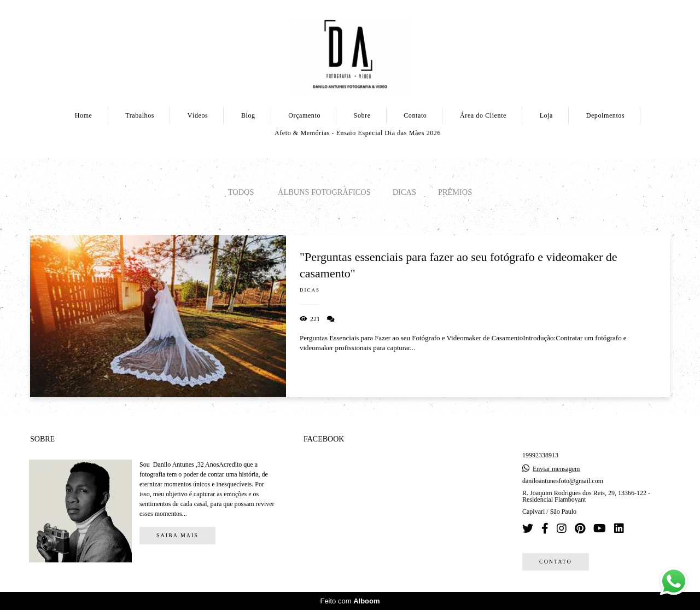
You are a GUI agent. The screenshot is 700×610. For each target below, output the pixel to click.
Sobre (362, 115)
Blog (248, 115)
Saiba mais (177, 535)
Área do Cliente (483, 115)
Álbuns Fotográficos (324, 192)
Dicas (404, 192)
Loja (546, 115)
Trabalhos (140, 115)
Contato (415, 115)
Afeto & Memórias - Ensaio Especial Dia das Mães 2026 (358, 133)
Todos (241, 192)
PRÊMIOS (455, 192)
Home (84, 115)
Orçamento (304, 115)
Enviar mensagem (556, 469)
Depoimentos (606, 115)
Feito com (350, 601)
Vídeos (198, 115)
